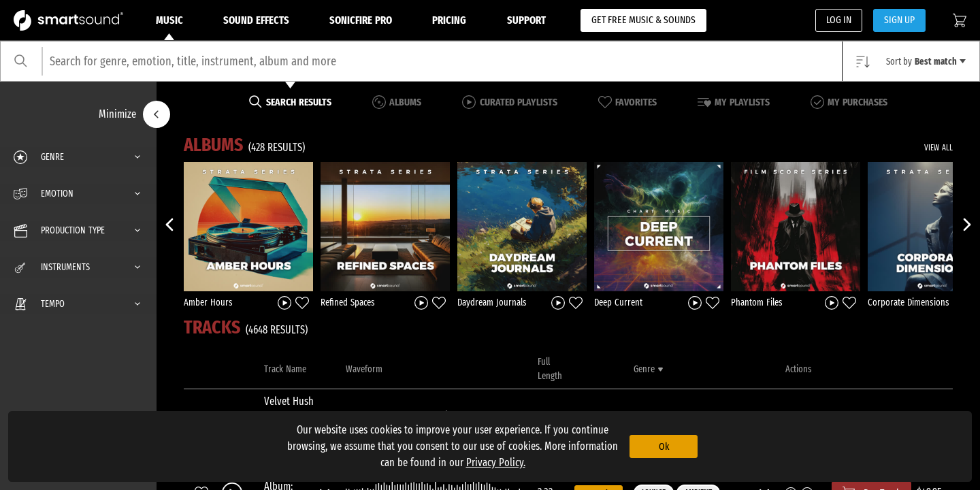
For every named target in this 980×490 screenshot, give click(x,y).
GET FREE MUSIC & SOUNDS (643, 20)
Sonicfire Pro (361, 20)
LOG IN (839, 20)
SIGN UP (899, 20)
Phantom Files (757, 303)
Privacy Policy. (496, 462)
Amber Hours (208, 303)
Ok (664, 446)
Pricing (449, 20)
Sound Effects (256, 20)
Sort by (926, 62)
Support (526, 20)
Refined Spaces (348, 303)
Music (169, 27)
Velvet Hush (289, 401)
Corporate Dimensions (909, 303)
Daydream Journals (492, 303)
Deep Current (618, 303)
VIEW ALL (938, 148)
